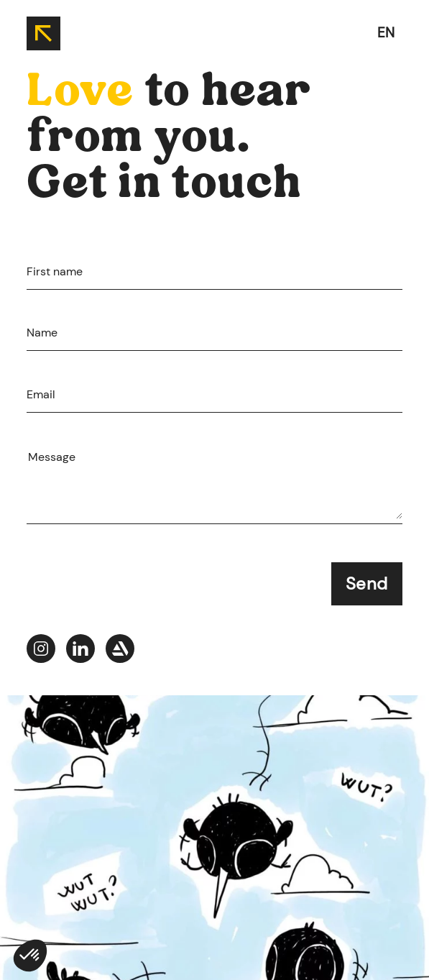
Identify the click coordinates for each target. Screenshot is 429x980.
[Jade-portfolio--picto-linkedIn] (80, 651)
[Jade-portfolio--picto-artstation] (120, 651)
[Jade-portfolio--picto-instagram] (41, 651)
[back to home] (43, 33)
